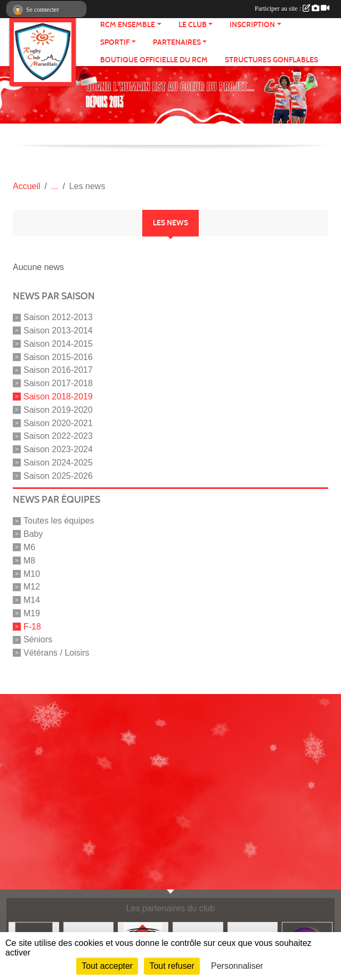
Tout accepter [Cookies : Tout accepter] (107, 966)
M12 (32, 587)
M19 (32, 613)
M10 (32, 573)
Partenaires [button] (177, 42)
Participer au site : (292, 9)
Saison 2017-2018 (58, 383)
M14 (32, 600)
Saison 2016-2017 (58, 370)
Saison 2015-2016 (58, 357)
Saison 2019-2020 (58, 410)
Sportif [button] (115, 42)
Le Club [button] (193, 25)
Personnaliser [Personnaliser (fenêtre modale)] (237, 966)
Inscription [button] (252, 25)
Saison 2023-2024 (58, 449)
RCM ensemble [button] (128, 25)
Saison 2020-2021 (58, 423)
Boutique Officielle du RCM (154, 60)
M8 (29, 561)
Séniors (38, 639)
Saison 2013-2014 (58, 330)
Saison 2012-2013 (58, 317)
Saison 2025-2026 (58, 475)
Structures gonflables (271, 60)
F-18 (32, 626)
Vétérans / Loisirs (56, 653)
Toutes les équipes (59, 521)
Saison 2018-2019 (58, 397)
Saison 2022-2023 (58, 436)
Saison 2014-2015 (58, 344)
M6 (29, 547)
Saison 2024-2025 (58, 463)
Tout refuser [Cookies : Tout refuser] (172, 966)
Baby (33, 534)
